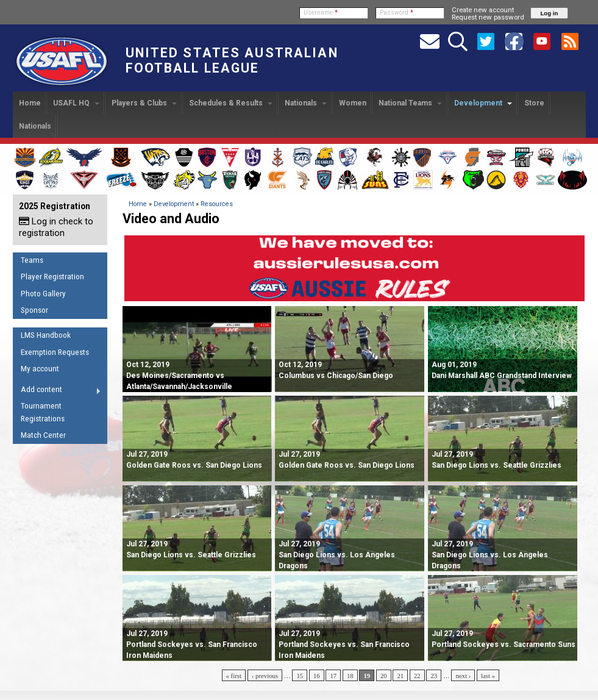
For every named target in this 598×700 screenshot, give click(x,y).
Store (534, 103)
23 (434, 676)
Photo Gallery (43, 294)
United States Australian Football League (232, 60)
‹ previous (265, 676)
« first (234, 676)
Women (353, 103)
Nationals (306, 103)
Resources (217, 204)
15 (300, 676)
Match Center (43, 435)
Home (30, 103)
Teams (32, 260)
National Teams (410, 103)
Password (397, 12)
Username (321, 12)
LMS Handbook (46, 335)
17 (333, 676)
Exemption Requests (55, 352)
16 (317, 676)
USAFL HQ (76, 103)
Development (483, 103)
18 (350, 676)
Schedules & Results (231, 103)
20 (384, 676)
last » (488, 676)
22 (417, 676)
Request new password (488, 17)
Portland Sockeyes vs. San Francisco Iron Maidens (192, 645)
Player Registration (52, 277)
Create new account (483, 10)
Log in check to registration (56, 227)
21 (400, 676)
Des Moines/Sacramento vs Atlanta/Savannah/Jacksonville (179, 376)
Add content (57, 391)
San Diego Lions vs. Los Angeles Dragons (337, 555)
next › (463, 676)
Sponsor (34, 310)
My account (40, 369)
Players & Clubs (144, 103)
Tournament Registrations (43, 412)
